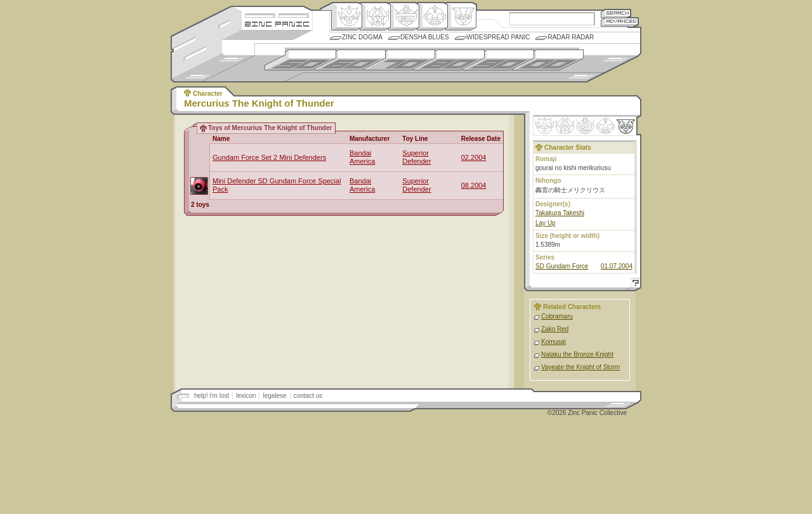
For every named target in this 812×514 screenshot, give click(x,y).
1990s (498, 60)
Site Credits (277, 14)
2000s (548, 60)
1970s (399, 60)
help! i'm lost (212, 396)
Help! (634, 285)
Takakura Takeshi (560, 213)
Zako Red (555, 329)
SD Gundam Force (562, 266)
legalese (274, 396)
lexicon (246, 396)
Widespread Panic (499, 37)
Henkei (375, 16)
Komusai (553, 342)
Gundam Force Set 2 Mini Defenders (269, 157)
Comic (461, 16)
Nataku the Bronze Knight (577, 354)
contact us (308, 396)
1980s (449, 60)
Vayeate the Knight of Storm (580, 367)
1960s (350, 60)
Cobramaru (557, 316)
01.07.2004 (617, 266)
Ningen (432, 16)
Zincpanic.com (277, 23)
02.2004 (474, 157)
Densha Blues (425, 37)
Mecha (404, 16)
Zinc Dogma (362, 37)
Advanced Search (620, 22)
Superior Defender (416, 157)
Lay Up (546, 223)
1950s (300, 60)
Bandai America (362, 157)
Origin (347, 16)
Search (616, 13)
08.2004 (474, 185)
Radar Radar (571, 37)
